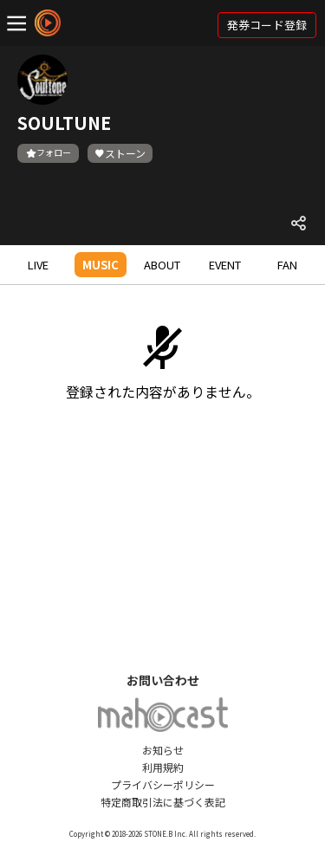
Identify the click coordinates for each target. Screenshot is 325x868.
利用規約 (163, 767)
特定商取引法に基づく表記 (163, 802)
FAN (287, 265)
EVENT (225, 265)
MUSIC (101, 265)
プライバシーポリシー (163, 784)
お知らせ (163, 750)
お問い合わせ (163, 680)
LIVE (38, 265)
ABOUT (162, 265)
